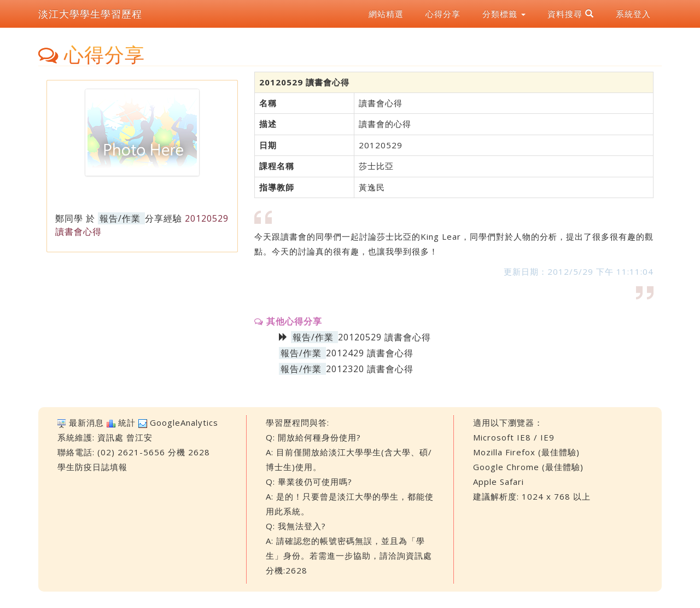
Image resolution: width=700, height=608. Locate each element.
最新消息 (86, 422)
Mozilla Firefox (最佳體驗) (526, 452)
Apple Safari (498, 482)
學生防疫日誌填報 (92, 467)
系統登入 (633, 14)
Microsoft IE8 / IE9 (514, 437)
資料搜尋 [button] (571, 14)
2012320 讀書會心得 (370, 369)
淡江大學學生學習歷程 (90, 14)
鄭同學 (69, 218)
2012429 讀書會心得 (370, 353)
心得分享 (443, 14)
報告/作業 (120, 218)
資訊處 (110, 437)
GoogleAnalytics (184, 422)
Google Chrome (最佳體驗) (528, 467)
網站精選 (386, 14)
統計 (127, 422)
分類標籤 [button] (504, 14)
